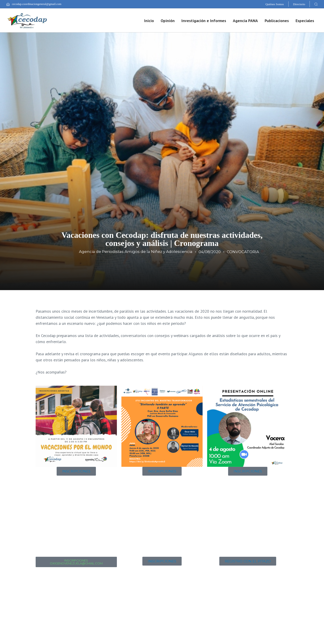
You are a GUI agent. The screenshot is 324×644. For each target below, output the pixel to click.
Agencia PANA (245, 21)
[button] (316, 4)
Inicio (149, 21)
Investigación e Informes (204, 21)
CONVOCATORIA (243, 252)
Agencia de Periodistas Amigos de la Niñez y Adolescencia (136, 252)
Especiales (305, 21)
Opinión (168, 21)
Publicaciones (277, 21)
